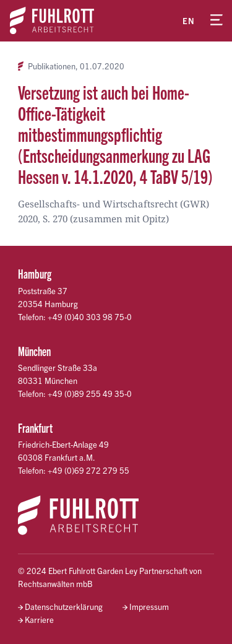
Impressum (149, 607)
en (189, 21)
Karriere (39, 620)
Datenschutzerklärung (64, 607)
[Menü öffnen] (217, 20)
